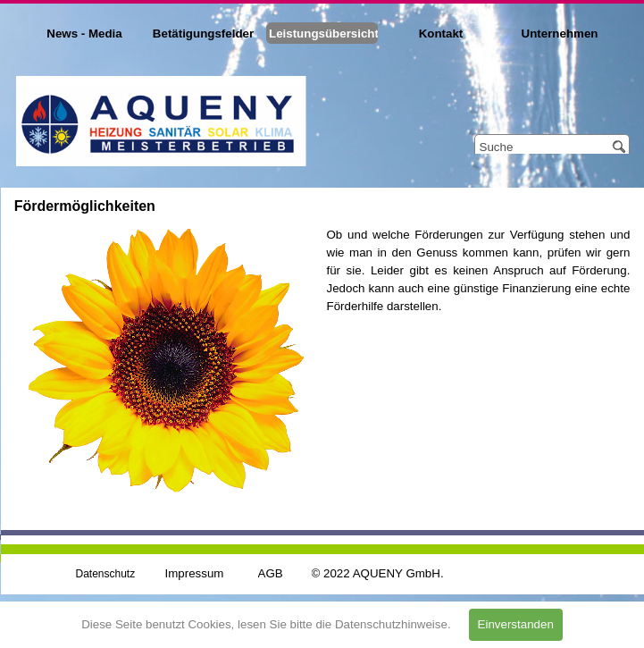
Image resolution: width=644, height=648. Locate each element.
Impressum (195, 573)
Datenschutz (106, 574)
